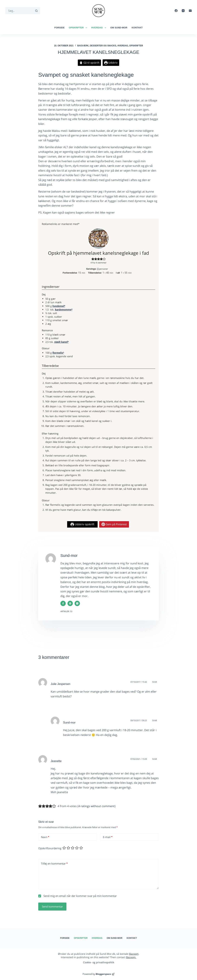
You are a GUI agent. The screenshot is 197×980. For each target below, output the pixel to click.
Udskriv (111, 63)
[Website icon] (70, 603)
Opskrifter (79, 28)
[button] (93, 259)
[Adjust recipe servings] (98, 269)
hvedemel (58, 306)
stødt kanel (61, 342)
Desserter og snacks (103, 46)
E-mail (108, 837)
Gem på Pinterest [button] (114, 524)
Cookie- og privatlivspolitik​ (99, 962)
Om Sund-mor (119, 28)
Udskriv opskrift (82, 524)
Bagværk (83, 46)
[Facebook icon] (63, 603)
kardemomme (63, 310)
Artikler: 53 (66, 611)
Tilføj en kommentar (54, 864)
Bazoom (134, 954)
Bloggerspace (103, 974)
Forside (60, 28)
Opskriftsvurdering (50, 848)
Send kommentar (52, 906)
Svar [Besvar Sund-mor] (155, 720)
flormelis (58, 353)
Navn (45, 837)
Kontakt (137, 28)
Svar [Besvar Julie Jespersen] (155, 682)
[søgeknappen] (36, 11)
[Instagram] (183, 11)
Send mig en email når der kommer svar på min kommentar (78, 896)
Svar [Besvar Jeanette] (155, 759)
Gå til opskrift (89, 63)
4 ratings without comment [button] (96, 806)
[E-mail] (190, 11)
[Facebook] (176, 11)
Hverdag (99, 28)
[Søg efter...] (19, 11)
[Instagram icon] (77, 603)
